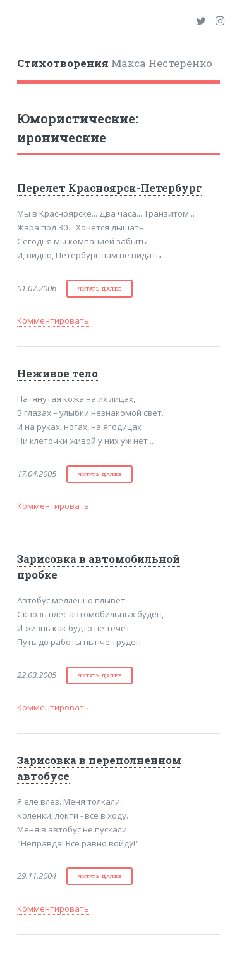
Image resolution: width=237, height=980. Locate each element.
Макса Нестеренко (115, 63)
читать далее (100, 289)
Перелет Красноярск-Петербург (109, 188)
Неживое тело (58, 374)
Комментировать (53, 320)
